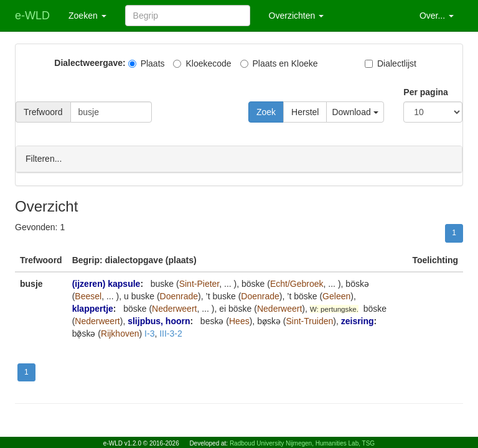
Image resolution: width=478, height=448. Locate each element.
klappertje (93, 308)
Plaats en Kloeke (279, 63)
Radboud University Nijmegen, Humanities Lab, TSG (302, 443)
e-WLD (32, 16)
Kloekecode (202, 63)
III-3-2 (171, 333)
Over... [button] (437, 16)
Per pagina (426, 92)
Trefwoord (43, 112)
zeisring (358, 320)
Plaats (147, 63)
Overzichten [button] (297, 16)
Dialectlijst (391, 63)
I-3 (149, 333)
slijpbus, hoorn (159, 320)
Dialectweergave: (90, 63)
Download (355, 112)
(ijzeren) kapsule (106, 283)
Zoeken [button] (87, 16)
